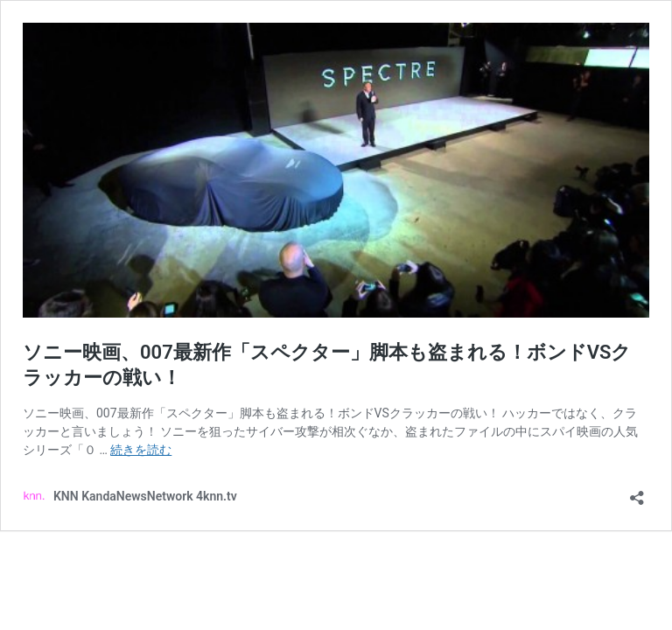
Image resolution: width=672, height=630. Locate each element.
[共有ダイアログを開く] (637, 492)
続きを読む (141, 450)
